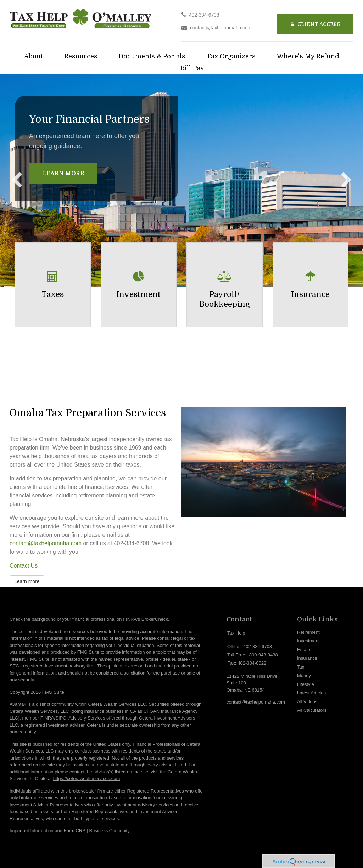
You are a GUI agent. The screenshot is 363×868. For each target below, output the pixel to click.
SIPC (61, 718)
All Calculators (312, 710)
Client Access (315, 24)
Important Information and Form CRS (48, 831)
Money (304, 675)
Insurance (307, 658)
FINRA (47, 718)
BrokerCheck (155, 619)
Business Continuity (109, 831)
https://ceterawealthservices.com (87, 779)
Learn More (63, 174)
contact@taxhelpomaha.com (221, 28)
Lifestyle (306, 684)
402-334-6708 (204, 15)
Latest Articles (311, 693)
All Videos (307, 702)
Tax (301, 667)
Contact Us (24, 566)
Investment (308, 641)
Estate (304, 650)
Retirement (308, 632)
